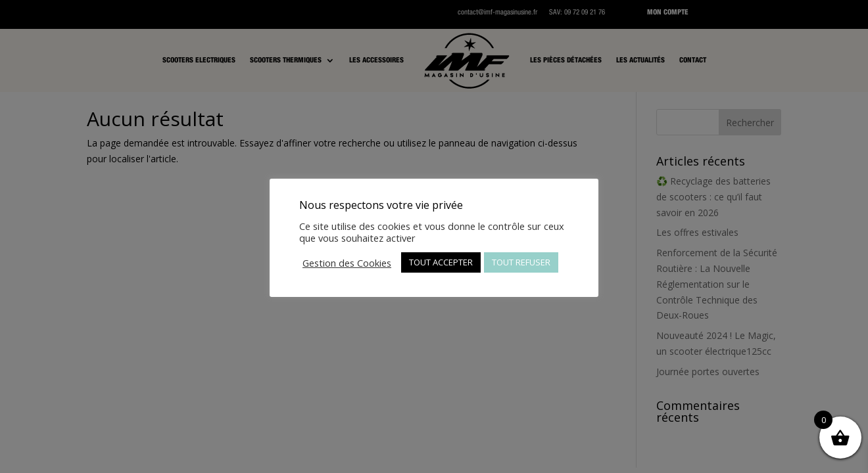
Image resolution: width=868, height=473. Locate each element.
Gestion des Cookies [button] (347, 263)
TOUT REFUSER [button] (521, 262)
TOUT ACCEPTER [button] (441, 262)
